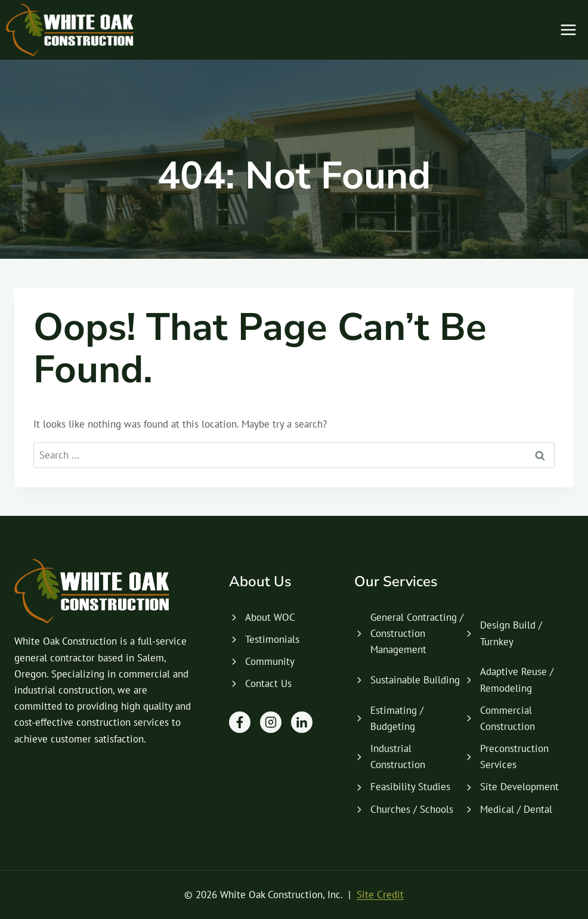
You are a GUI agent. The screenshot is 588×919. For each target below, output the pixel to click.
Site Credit (380, 895)
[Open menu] (568, 30)
